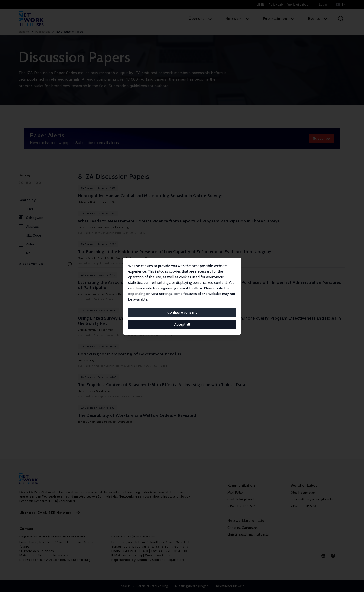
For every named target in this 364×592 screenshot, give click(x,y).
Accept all (182, 324)
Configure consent (182, 312)
